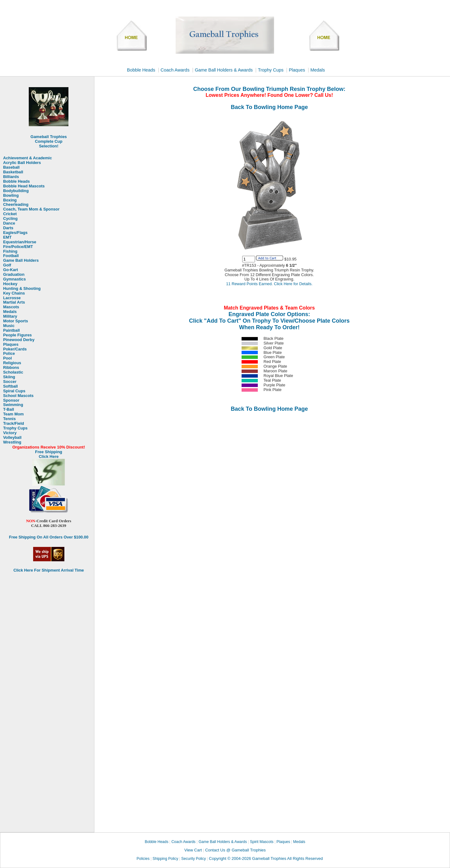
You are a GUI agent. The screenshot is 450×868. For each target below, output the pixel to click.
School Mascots (18, 396)
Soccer (10, 382)
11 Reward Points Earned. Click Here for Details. (269, 284)
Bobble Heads (141, 70)
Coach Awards (175, 70)
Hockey (10, 284)
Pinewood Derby (19, 340)
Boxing (10, 200)
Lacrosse (12, 298)
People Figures (17, 335)
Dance (9, 223)
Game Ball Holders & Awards (224, 70)
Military (10, 316)
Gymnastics (15, 279)
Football (11, 256)
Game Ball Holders (21, 260)
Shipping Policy (165, 859)
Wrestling (12, 442)
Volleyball (12, 438)
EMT (7, 237)
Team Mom (13, 414)
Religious (12, 363)
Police (9, 354)
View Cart (193, 850)
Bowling (11, 196)
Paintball (11, 330)
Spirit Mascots (262, 842)
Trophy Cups (271, 70)
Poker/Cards (15, 349)
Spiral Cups (14, 391)
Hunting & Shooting (22, 289)
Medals (317, 70)
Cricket (10, 214)
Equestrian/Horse (20, 242)
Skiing (9, 377)
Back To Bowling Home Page (269, 107)
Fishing (10, 251)
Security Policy (194, 859)
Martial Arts (14, 302)
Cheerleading (16, 205)
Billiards (11, 177)
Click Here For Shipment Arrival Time (49, 570)
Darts (8, 228)
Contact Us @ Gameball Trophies (235, 850)
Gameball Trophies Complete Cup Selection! (49, 141)
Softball (10, 386)
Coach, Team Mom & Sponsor (31, 209)
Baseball (11, 167)
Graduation (14, 275)
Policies (143, 859)
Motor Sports (16, 321)
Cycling (10, 219)
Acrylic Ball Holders (22, 163)
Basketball (13, 172)
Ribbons (11, 368)
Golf (7, 265)
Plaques (297, 70)
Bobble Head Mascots (24, 186)
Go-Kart (11, 270)
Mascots (11, 307)
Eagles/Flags (15, 233)
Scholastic (13, 372)
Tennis (9, 419)
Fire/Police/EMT (18, 247)
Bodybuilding (16, 191)
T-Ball (9, 409)
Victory (10, 433)
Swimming (13, 405)
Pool (7, 358)
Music (9, 326)
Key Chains (14, 293)
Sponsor (11, 400)
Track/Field (14, 424)
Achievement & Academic (27, 158)
